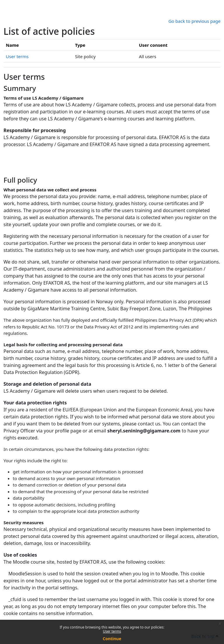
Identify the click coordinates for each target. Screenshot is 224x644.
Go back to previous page (194, 21)
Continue (112, 639)
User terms (112, 631)
